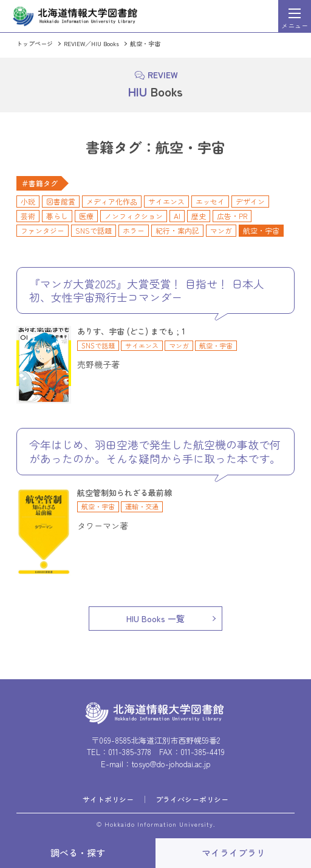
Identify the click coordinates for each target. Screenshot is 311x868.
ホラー (134, 230)
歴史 (199, 216)
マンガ (221, 230)
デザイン (250, 201)
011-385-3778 (130, 752)
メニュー (295, 25)
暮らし (57, 216)
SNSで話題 (94, 230)
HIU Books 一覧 (155, 619)
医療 (86, 216)
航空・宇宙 (145, 43)
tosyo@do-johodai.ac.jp (171, 764)
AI (177, 216)
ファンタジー (43, 230)
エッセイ (210, 201)
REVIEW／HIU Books (91, 43)
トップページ (35, 43)
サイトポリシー (108, 799)
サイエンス (166, 201)
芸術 (28, 216)
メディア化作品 (112, 201)
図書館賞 (61, 201)
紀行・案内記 (177, 230)
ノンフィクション (134, 216)
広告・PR (232, 216)
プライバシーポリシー (192, 799)
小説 (28, 201)
